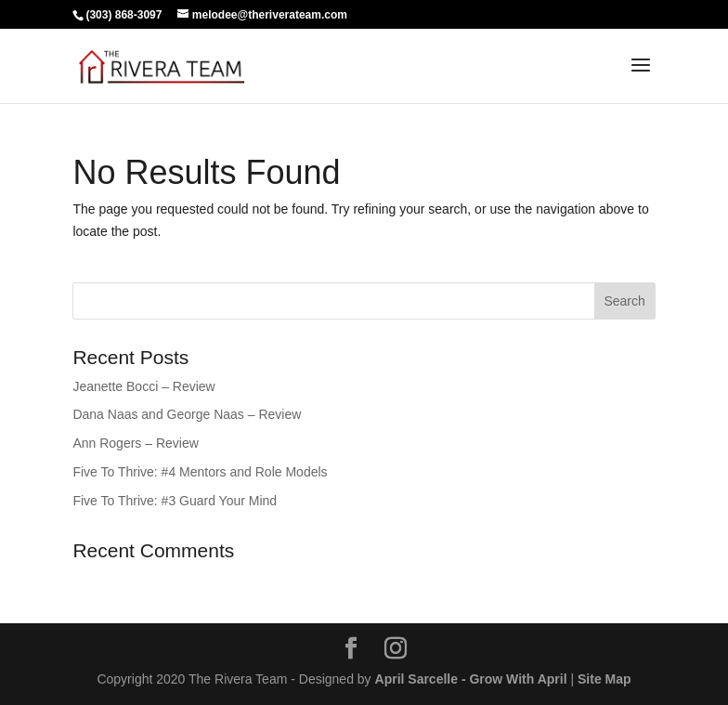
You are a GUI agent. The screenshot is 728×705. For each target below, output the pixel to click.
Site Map (604, 679)
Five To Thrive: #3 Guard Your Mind (175, 501)
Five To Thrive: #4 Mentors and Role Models (200, 472)
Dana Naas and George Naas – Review (187, 414)
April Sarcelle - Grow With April (471, 679)
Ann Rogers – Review (135, 443)
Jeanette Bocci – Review (143, 386)
